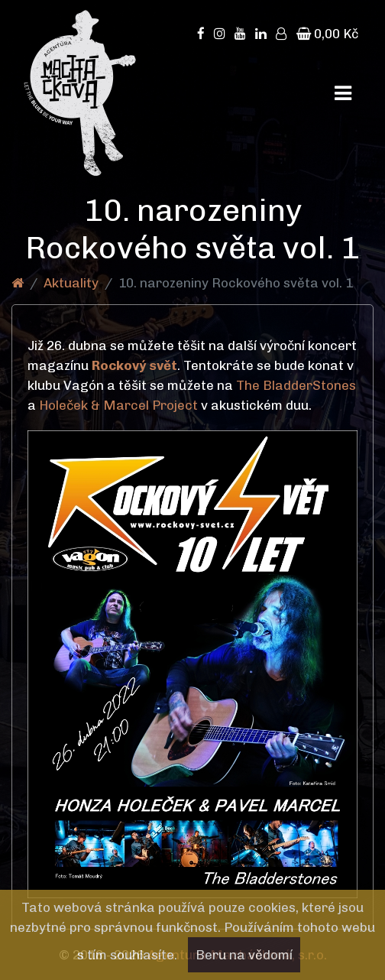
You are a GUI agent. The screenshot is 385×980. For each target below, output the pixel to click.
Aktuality (71, 283)
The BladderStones (296, 385)
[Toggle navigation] (343, 93)
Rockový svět (134, 365)
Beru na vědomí (244, 955)
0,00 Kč (327, 34)
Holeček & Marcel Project (118, 405)
